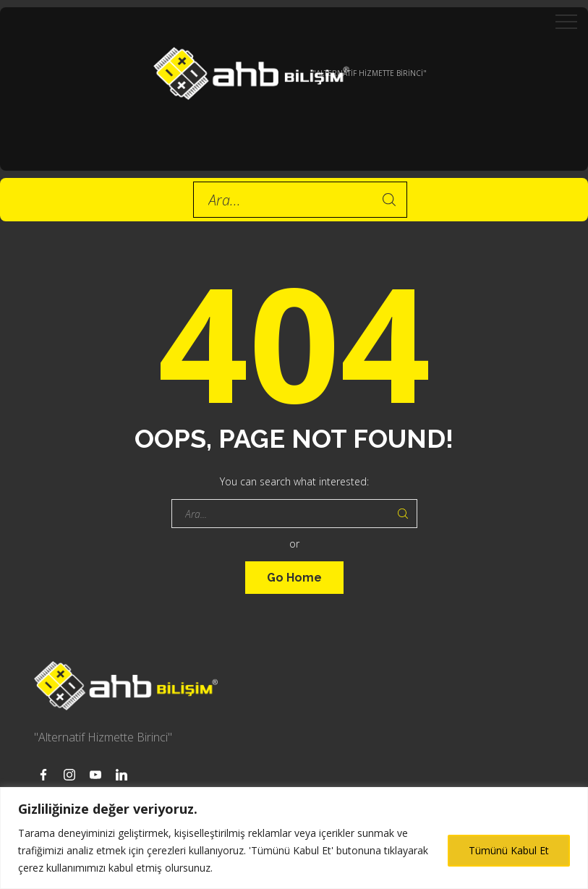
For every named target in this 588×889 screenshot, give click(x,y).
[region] (294, 838)
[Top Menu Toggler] (566, 22)
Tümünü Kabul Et (509, 850)
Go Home (294, 578)
